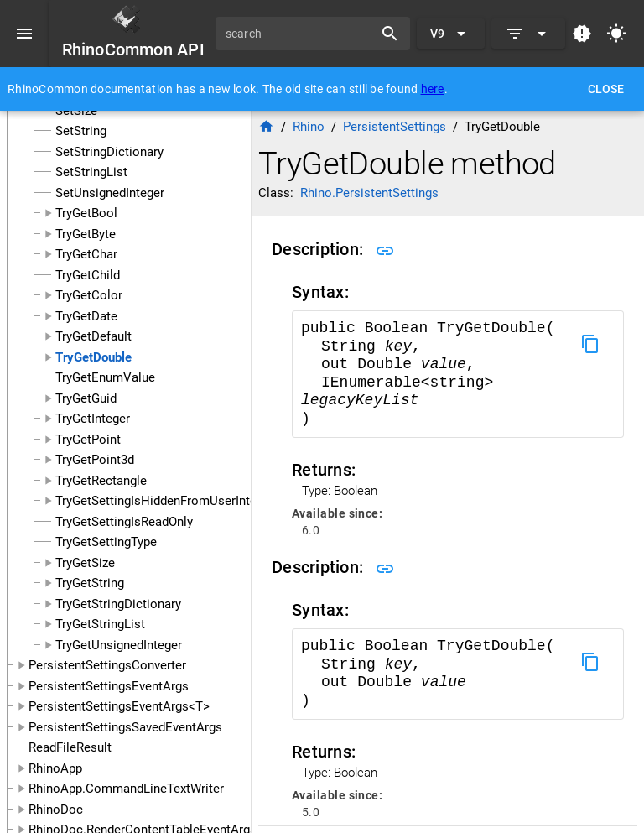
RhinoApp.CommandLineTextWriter (126, 789)
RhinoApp (55, 768)
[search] (300, 34)
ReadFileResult (70, 747)
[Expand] (528, 34)
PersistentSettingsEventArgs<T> (119, 706)
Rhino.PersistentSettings (369, 193)
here (433, 89)
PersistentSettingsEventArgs (109, 686)
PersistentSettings (395, 127)
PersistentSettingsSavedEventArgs (125, 727)
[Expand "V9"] (451, 34)
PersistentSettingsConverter (107, 665)
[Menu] (24, 34)
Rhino (309, 127)
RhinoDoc (56, 810)
